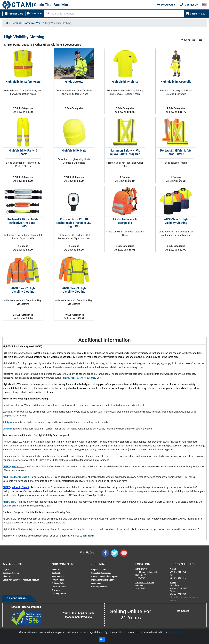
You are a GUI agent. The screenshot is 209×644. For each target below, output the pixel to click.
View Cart (7, 576)
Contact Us (57, 573)
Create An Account (11, 573)
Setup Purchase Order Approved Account (21, 580)
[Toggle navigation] (14, 14)
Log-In (6, 570)
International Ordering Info (103, 580)
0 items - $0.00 (196, 13)
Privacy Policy (58, 580)
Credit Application (99, 587)
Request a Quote (99, 570)
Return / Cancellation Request (104, 576)
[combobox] (114, 14)
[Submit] (48, 13)
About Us (56, 570)
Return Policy (58, 576)
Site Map (56, 590)
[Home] (7, 23)
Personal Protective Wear (27, 23)
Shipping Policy (59, 583)
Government (97, 583)
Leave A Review (59, 587)
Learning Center (59, 594)
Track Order (35, 14)
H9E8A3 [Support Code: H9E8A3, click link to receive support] (22, 598)
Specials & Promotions (101, 573)
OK (102, 639)
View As (186, 40)
